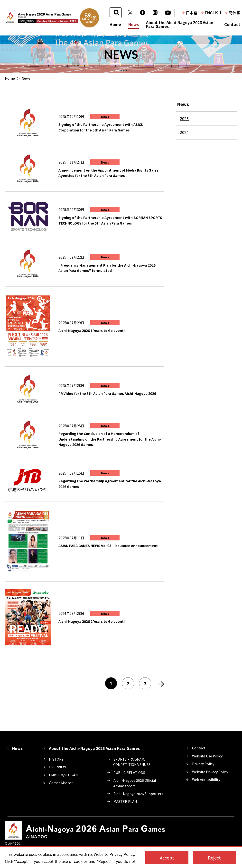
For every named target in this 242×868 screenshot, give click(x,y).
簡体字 (234, 13)
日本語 (192, 13)
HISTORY (56, 759)
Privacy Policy (203, 764)
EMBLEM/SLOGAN (63, 775)
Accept (167, 858)
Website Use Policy (207, 756)
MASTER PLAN (125, 801)
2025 (184, 118)
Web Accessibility (206, 780)
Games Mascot (61, 783)
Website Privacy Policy (210, 772)
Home (115, 24)
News (134, 24)
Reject (214, 858)
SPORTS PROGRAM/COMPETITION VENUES (132, 762)
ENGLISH (213, 13)
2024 (184, 132)
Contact (232, 24)
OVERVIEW (57, 767)
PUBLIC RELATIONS (129, 773)
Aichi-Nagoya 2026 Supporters (138, 794)
